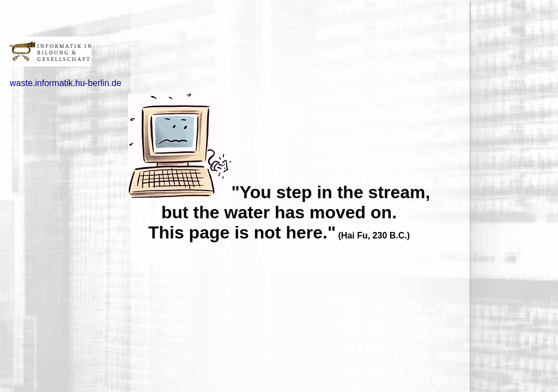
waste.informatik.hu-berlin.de (66, 83)
